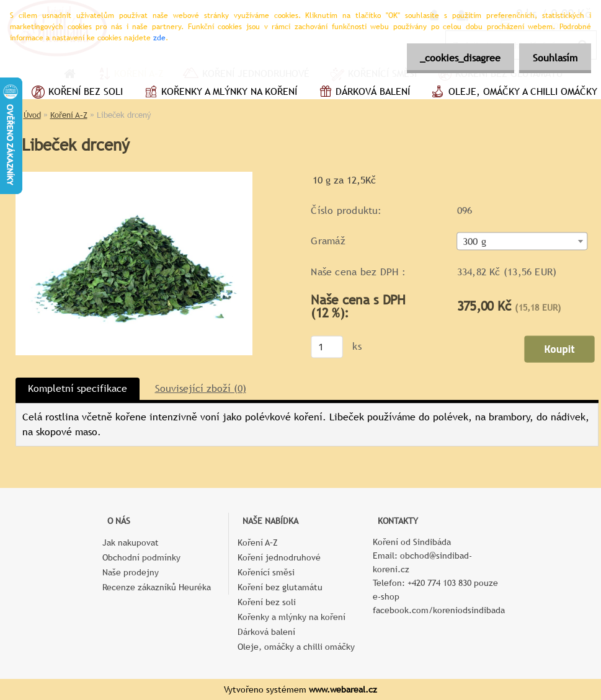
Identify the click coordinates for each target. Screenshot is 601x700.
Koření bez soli (76, 93)
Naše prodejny (131, 572)
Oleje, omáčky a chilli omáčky (296, 647)
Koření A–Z (69, 115)
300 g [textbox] (474, 242)
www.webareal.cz (343, 689)
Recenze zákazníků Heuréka (157, 587)
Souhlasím (553, 58)
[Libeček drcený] (134, 176)
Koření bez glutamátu (280, 587)
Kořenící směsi (266, 572)
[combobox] (522, 241)
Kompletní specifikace (78, 388)
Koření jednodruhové (279, 557)
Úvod (32, 115)
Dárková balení (363, 93)
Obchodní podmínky (141, 557)
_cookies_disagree (455, 58)
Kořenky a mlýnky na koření (219, 93)
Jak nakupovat (131, 543)
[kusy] (327, 347)
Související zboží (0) (201, 388)
